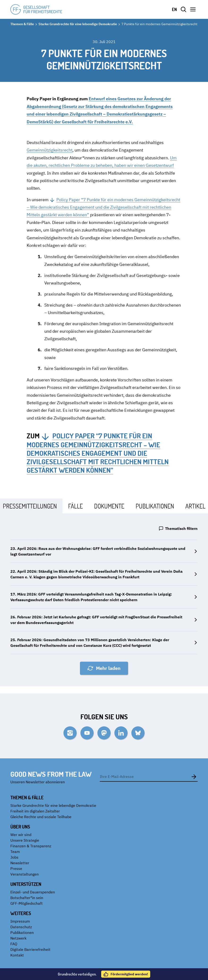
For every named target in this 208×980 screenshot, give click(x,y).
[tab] (75, 506)
